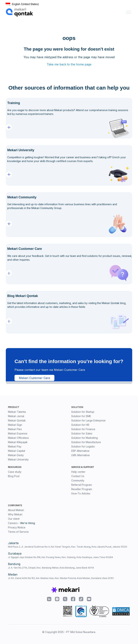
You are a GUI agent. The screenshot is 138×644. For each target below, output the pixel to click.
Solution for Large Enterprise (88, 420)
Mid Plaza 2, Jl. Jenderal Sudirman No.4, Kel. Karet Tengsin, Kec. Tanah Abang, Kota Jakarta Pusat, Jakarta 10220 (68, 547)
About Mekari (16, 510)
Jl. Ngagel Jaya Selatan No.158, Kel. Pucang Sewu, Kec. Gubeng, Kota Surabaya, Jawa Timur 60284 (60, 557)
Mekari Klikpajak (18, 442)
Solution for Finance (83, 429)
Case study (15, 472)
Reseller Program (82, 489)
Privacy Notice (17, 527)
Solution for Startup (83, 412)
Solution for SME (81, 416)
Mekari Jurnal (16, 416)
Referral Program (82, 485)
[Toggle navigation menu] (128, 12)
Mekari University (18, 459)
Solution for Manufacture (86, 442)
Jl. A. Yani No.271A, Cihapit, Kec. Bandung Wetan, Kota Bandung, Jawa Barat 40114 (51, 568)
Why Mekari (15, 514)
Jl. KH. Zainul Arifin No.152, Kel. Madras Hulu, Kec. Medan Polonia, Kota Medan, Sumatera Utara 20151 (61, 578)
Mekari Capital (17, 451)
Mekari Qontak (17, 420)
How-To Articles (81, 493)
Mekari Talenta (17, 412)
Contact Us (78, 476)
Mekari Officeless (18, 438)
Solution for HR (80, 425)
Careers (13, 523)
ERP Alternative (80, 451)
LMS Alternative (81, 455)
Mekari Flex (15, 429)
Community (78, 480)
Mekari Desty (16, 455)
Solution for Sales (82, 433)
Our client (14, 519)
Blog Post (14, 476)
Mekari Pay (15, 446)
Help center (78, 472)
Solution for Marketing (85, 438)
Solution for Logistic (83, 446)
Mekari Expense (18, 433)
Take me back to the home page (69, 64)
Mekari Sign (15, 425)
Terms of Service (18, 532)
